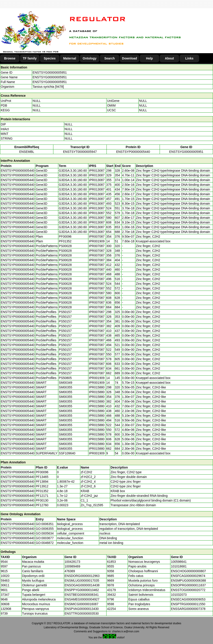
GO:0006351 (45, 524)
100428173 (72, 562)
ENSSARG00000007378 (188, 609)
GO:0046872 (45, 543)
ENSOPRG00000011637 (188, 585)
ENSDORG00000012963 (82, 576)
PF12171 (42, 496)
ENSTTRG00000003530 (82, 613)
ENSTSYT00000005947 (80, 152)
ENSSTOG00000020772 (188, 590)
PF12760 (42, 505)
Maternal (70, 58)
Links (189, 58)
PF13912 (42, 486)
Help (149, 58)
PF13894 (42, 482)
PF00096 (42, 472)
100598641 (179, 562)
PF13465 (42, 477)
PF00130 (42, 500)
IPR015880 (97, 387)
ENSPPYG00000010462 (82, 590)
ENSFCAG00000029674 (188, 576)
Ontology (90, 58)
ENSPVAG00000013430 (82, 609)
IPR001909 (97, 241)
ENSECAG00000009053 (188, 599)
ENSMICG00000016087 (82, 604)
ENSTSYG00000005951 (50, 72)
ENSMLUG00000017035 (82, 580)
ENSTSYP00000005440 (133, 152)
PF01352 (42, 491)
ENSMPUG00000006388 (188, 580)
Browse (10, 58)
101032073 (179, 595)
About (169, 58)
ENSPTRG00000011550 (188, 604)
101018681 (179, 566)
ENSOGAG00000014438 (82, 585)
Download (129, 58)
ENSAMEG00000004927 (82, 599)
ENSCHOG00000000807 (188, 571)
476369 (70, 571)
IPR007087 (97, 237)
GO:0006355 (45, 529)
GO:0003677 (45, 538)
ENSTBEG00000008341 (82, 595)
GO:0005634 (45, 533)
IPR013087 (97, 171)
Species (50, 58)
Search (110, 58)
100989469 (72, 566)
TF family (30, 58)
